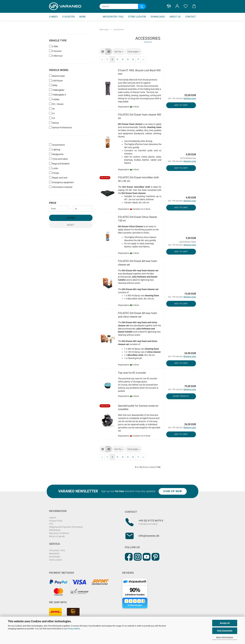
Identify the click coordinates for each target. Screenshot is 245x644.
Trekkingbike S (57, 95)
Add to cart (181, 105)
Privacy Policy (56, 521)
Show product (181, 396)
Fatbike (54, 99)
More (83, 17)
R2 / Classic (56, 104)
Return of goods (57, 536)
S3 (52, 109)
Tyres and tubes (58, 159)
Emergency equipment (61, 182)
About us (175, 17)
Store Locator (137, 17)
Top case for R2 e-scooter (132, 373)
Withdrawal (55, 530)
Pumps (54, 173)
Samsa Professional (60, 127)
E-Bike (54, 46)
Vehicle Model (59, 70)
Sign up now (173, 491)
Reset (71, 225)
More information (225, 637)
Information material (61, 187)
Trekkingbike (57, 90)
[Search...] (142, 6)
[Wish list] (186, 6)
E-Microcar (56, 56)
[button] (169, 6)
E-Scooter (69, 17)
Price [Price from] (53, 203)
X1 (52, 113)
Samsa (54, 123)
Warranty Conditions (59, 533)
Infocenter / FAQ (113, 17)
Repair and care (58, 178)
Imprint (53, 518)
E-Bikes (54, 17)
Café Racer (56, 80)
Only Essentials (225, 631)
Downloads (158, 17)
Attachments (57, 145)
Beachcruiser (57, 76)
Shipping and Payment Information (66, 527)
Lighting (55, 149)
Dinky (53, 85)
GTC (51, 524)
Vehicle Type (58, 41)
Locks (54, 168)
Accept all (225, 623)
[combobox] (119, 52)
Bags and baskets (59, 163)
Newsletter (54, 554)
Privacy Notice (74, 629)
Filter (71, 218)
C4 (52, 118)
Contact (191, 17)
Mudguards (56, 154)
